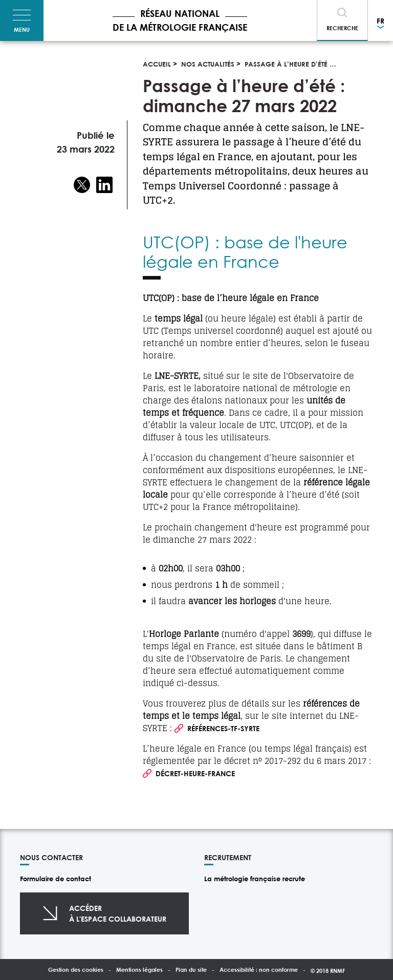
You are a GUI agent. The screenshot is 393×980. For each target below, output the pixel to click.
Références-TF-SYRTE (223, 728)
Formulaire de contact (56, 879)
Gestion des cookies (76, 970)
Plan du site (191, 970)
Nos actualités (208, 64)
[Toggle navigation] (22, 20)
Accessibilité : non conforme (259, 970)
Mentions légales (139, 970)
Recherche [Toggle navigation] (342, 28)
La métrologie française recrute (255, 879)
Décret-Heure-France (195, 773)
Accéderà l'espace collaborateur (118, 913)
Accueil (157, 64)
